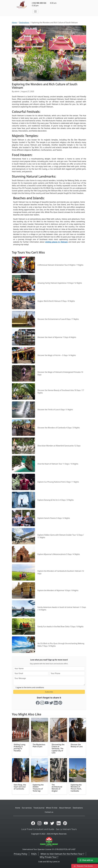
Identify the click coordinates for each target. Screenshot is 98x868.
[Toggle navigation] (35, 11)
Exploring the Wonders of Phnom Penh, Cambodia (76, 788)
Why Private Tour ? (49, 857)
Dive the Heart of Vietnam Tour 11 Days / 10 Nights (58, 464)
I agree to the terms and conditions (30, 687)
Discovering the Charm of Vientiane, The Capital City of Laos (58, 749)
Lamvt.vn (56, 862)
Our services (27, 808)
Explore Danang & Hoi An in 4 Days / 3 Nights (56, 500)
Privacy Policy (20, 854)
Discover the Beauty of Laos (77, 746)
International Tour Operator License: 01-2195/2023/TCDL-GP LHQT (49, 849)
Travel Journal (39, 808)
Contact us (49, 812)
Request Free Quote (83, 866)
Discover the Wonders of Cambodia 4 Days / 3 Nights (59, 428)
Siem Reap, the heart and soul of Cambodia (20, 787)
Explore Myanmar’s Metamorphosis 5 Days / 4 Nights (59, 554)
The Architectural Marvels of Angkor (57, 788)
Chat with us (86, 860)
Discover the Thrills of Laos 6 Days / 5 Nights (55, 410)
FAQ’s (34, 854)
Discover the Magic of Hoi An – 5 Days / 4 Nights (57, 355)
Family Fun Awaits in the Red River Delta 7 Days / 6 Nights (61, 627)
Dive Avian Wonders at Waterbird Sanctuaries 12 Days (59, 446)
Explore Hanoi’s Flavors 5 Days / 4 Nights (54, 518)
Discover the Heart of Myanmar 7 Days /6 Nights (57, 337)
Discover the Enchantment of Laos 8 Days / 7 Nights (58, 319)
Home (14, 23)
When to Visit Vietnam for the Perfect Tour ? (62, 854)
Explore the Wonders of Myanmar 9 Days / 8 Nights (58, 590)
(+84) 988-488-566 (39, 3)
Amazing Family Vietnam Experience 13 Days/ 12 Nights (60, 283)
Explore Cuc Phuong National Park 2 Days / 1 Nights (58, 482)
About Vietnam (65, 808)
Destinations (24, 23)
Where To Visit (52, 808)
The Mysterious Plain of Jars (39, 746)
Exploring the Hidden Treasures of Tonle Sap (38, 788)
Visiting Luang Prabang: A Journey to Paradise (20, 748)
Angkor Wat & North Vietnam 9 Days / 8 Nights (56, 301)
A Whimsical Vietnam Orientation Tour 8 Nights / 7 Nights (60, 265)
